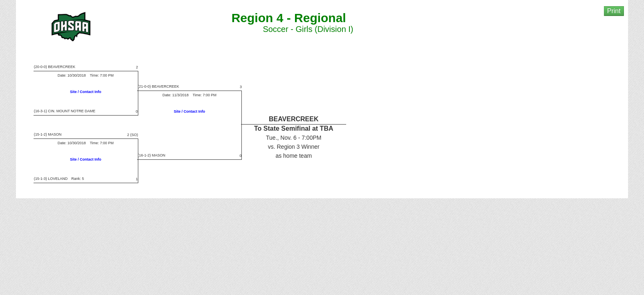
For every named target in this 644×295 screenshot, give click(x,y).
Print (614, 11)
